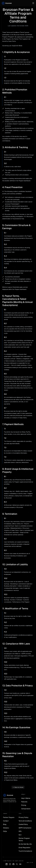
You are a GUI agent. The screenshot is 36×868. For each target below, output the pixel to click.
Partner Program (9, 817)
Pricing (24, 805)
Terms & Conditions (25, 821)
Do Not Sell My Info (25, 844)
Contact (6, 821)
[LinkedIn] (7, 864)
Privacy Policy (24, 817)
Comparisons (26, 809)
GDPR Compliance (25, 828)
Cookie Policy (23, 824)
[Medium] (20, 864)
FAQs (5, 831)
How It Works (26, 798)
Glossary (6, 828)
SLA (20, 835)
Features (24, 802)
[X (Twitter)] (17, 864)
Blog (5, 824)
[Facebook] (13, 864)
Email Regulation (24, 848)
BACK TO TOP (30, 863)
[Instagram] (10, 864)
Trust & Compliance (25, 851)
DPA (20, 831)
